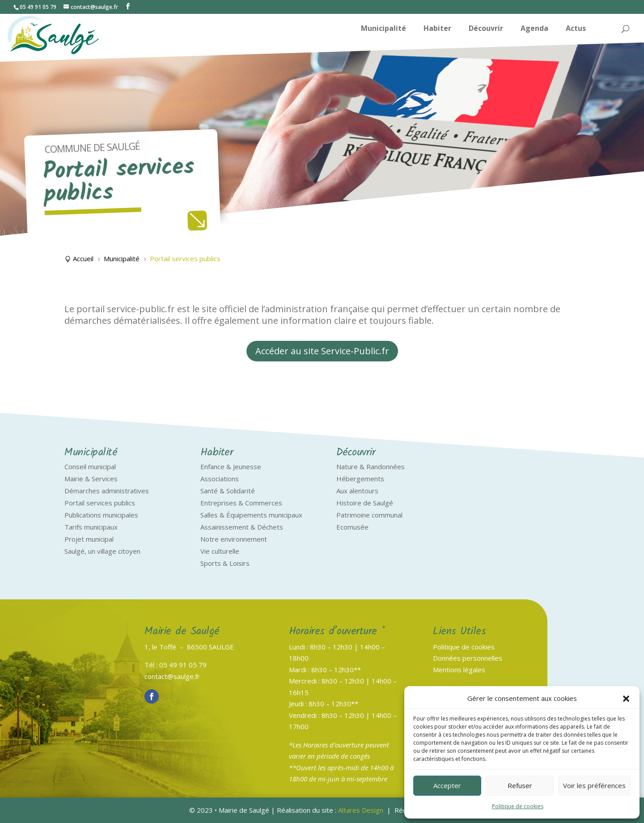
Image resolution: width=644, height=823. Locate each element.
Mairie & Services (91, 479)
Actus (576, 29)
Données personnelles (468, 658)
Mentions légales (459, 670)
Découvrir (486, 29)
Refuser (520, 785)
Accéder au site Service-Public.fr (322, 351)
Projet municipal (89, 539)
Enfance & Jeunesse (231, 467)
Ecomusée (352, 527)
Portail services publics (100, 503)
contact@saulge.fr (172, 676)
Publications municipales (101, 515)
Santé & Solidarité (228, 491)
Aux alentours (357, 491)
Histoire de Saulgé (365, 503)
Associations (220, 479)
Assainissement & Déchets (242, 527)
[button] (626, 699)
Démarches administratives (107, 491)
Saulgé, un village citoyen (102, 551)
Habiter (437, 29)
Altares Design (361, 810)
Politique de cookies (518, 806)
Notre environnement (234, 539)
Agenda (534, 29)
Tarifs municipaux (91, 527)
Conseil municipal (90, 467)
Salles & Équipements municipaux (251, 515)
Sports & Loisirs (225, 563)
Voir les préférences (594, 785)
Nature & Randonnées (371, 467)
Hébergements (360, 479)
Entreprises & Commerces (241, 503)
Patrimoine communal (369, 515)
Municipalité (383, 29)
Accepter (447, 785)
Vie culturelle (220, 551)
